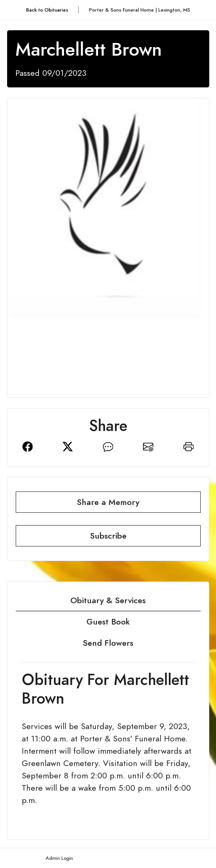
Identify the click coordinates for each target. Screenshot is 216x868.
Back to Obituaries (47, 10)
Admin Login (59, 858)
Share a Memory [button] (108, 502)
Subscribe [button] (108, 536)
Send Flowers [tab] (108, 643)
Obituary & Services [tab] (108, 600)
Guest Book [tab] (108, 622)
